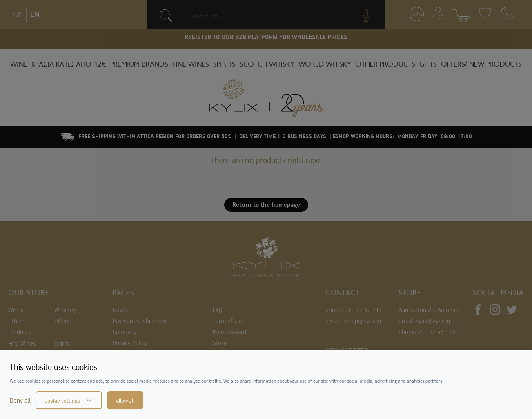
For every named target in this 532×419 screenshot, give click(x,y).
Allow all (125, 400)
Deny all (20, 400)
